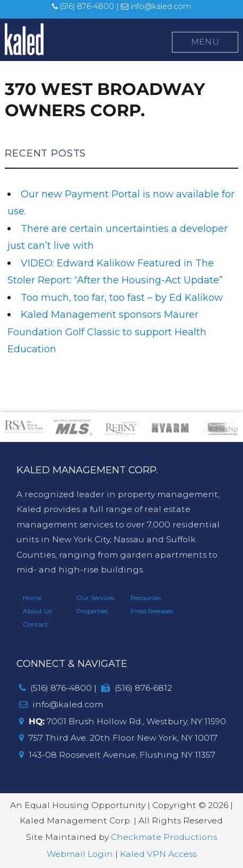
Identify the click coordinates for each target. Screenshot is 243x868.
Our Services (96, 598)
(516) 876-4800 (83, 6)
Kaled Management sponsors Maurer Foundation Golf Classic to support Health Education (107, 332)
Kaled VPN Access (158, 854)
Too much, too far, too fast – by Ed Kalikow (122, 298)
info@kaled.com (156, 6)
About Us (37, 611)
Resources (146, 598)
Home (32, 598)
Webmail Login (80, 854)
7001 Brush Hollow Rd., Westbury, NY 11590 (123, 721)
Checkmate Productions (164, 837)
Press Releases (152, 611)
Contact (35, 624)
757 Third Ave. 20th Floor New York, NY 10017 (118, 738)
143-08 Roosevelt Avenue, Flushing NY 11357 (117, 755)
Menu (205, 42)
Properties (92, 611)
